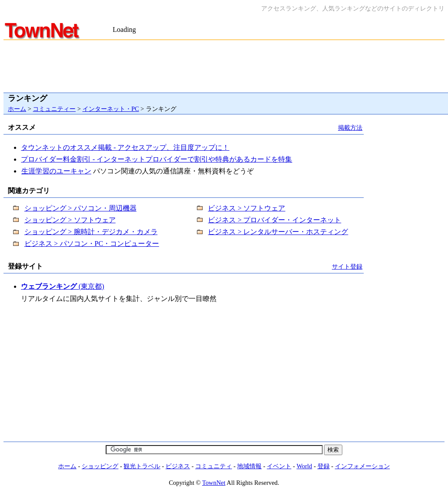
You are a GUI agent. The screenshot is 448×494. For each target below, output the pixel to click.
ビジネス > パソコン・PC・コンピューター (92, 244)
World (304, 466)
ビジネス (178, 466)
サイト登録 (347, 266)
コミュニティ (214, 466)
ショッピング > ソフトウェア (70, 220)
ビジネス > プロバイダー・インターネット (274, 220)
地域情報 (249, 466)
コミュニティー (54, 109)
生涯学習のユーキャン (56, 171)
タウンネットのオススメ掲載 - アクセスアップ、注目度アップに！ (125, 147)
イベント (279, 466)
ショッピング (100, 466)
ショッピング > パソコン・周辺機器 (81, 208)
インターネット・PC (111, 109)
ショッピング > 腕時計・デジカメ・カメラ (91, 232)
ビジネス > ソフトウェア (246, 208)
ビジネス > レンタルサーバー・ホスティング (278, 232)
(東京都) (63, 286)
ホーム (17, 109)
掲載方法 (350, 128)
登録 (324, 466)
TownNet (214, 483)
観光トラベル (142, 466)
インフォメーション (362, 466)
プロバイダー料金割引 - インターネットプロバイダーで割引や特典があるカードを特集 (157, 159)
